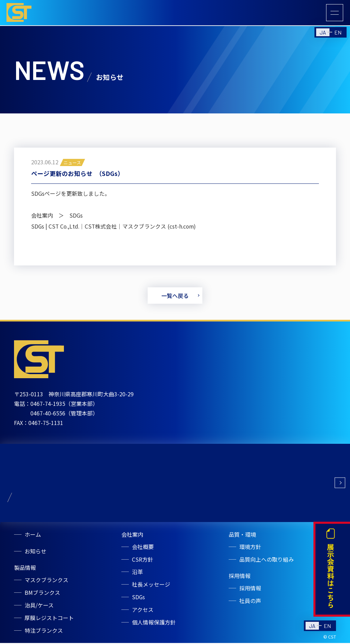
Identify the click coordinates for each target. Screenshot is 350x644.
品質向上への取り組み (267, 562)
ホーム (33, 537)
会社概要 (143, 550)
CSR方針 (143, 562)
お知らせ (36, 554)
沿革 (138, 574)
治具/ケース (39, 607)
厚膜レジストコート (50, 619)
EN (338, 33)
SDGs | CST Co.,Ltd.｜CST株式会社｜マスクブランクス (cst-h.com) (115, 228)
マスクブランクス (47, 583)
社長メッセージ (151, 587)
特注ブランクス (44, 632)
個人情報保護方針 (154, 624)
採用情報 (251, 591)
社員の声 (251, 603)
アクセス (143, 611)
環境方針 (251, 550)
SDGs (139, 599)
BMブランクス (43, 595)
